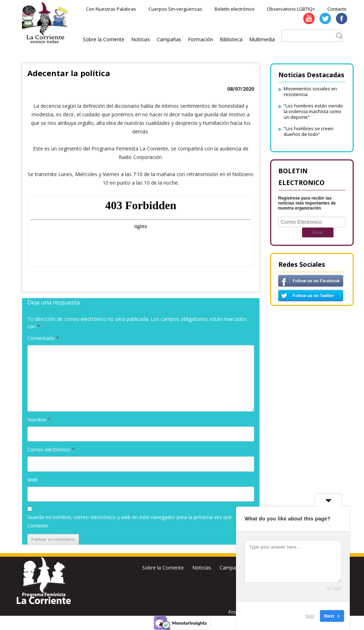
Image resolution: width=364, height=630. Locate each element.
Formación (200, 39)
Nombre (39, 420)
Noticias (141, 39)
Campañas (169, 39)
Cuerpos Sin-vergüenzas (175, 9)
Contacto (337, 9)
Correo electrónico (51, 449)
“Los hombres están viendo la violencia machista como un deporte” (313, 111)
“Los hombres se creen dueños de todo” (309, 131)
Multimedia (262, 39)
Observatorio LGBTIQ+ (291, 9)
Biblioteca (231, 39)
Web (33, 480)
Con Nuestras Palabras (111, 9)
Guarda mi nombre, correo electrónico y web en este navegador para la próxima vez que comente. (130, 521)
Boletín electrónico (235, 9)
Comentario (43, 338)
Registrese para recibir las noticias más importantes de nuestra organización (307, 203)
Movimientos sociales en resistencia (310, 91)
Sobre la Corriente (104, 39)
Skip (310, 616)
